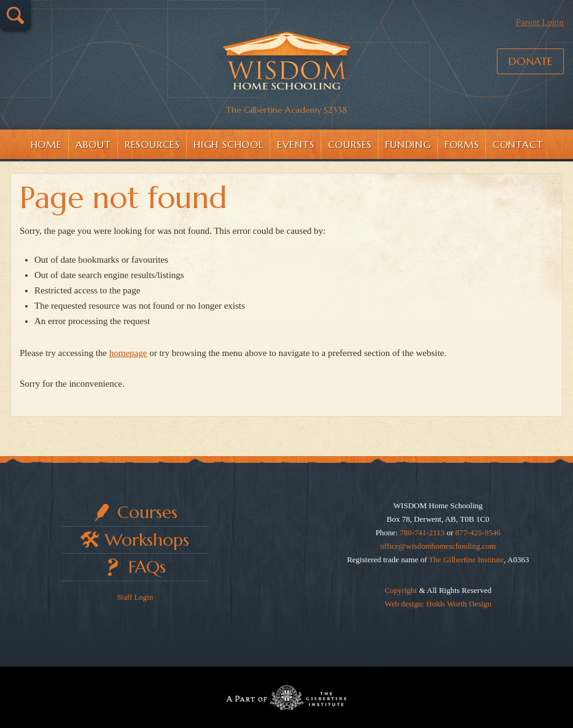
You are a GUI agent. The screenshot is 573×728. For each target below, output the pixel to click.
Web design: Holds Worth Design (438, 604)
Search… (15, 15)
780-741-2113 (422, 532)
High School (228, 144)
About (93, 144)
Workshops (147, 540)
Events (296, 144)
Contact (518, 144)
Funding (408, 144)
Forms (462, 144)
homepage (128, 353)
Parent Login (540, 22)
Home (46, 144)
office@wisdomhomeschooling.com (438, 546)
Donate (530, 61)
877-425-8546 (478, 532)
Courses (350, 144)
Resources (152, 144)
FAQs (147, 567)
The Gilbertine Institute (466, 560)
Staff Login (135, 597)
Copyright (401, 590)
